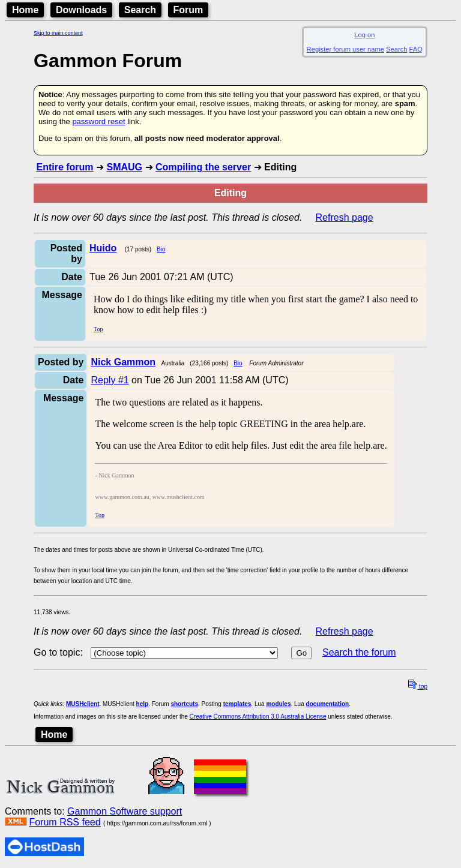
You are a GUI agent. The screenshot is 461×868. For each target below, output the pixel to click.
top (418, 687)
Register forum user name (345, 49)
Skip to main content (58, 33)
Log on (364, 35)
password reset (98, 121)
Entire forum (65, 167)
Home (25, 10)
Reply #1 (110, 380)
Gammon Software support (125, 811)
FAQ (416, 49)
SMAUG (124, 167)
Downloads (81, 10)
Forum (188, 10)
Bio (161, 249)
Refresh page (345, 217)
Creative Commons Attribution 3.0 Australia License (258, 717)
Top (98, 329)
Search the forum (359, 652)
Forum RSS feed (65, 822)
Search (140, 10)
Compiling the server (203, 167)
